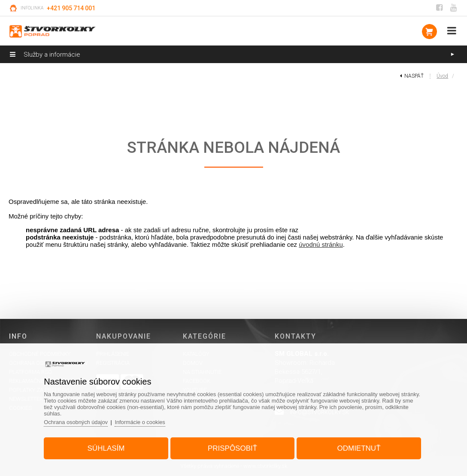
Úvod (442, 76)
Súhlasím (108, 447)
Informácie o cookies (144, 421)
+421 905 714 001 (71, 8)
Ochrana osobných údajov (79, 421)
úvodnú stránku (321, 244)
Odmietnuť (357, 447)
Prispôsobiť (232, 447)
